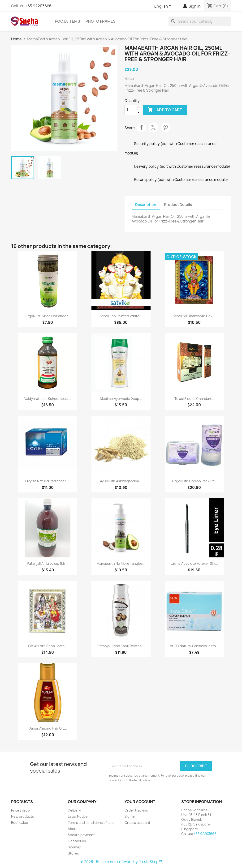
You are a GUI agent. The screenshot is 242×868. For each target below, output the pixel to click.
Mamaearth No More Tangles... (121, 563)
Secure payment (81, 835)
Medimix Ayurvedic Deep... (121, 399)
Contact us (77, 841)
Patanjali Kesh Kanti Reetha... (121, 646)
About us (75, 829)
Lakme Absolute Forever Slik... (194, 563)
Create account (137, 823)
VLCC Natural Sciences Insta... (194, 646)
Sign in (130, 816)
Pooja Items (67, 21)
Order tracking (136, 810)
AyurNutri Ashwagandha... (121, 481)
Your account (140, 802)
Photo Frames (101, 21)
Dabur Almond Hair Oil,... (48, 728)
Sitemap (74, 847)
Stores (73, 853)
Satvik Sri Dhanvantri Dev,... (194, 316)
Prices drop (20, 810)
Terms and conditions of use (91, 823)
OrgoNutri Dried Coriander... (48, 316)
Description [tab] (146, 205)
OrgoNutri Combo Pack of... (194, 481)
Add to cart (165, 110)
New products (23, 816)
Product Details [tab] (178, 205)
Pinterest (165, 127)
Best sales (19, 823)
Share (141, 127)
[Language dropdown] (164, 6)
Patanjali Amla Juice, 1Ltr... (48, 563)
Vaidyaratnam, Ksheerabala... (48, 399)
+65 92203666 (38, 6)
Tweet (153, 127)
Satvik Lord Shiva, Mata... (48, 646)
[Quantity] (130, 110)
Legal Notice (78, 816)
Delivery (74, 810)
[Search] (200, 21)
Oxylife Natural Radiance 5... (48, 481)
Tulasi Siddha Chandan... (194, 399)
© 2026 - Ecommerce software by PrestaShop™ (121, 862)
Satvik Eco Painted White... (121, 316)
